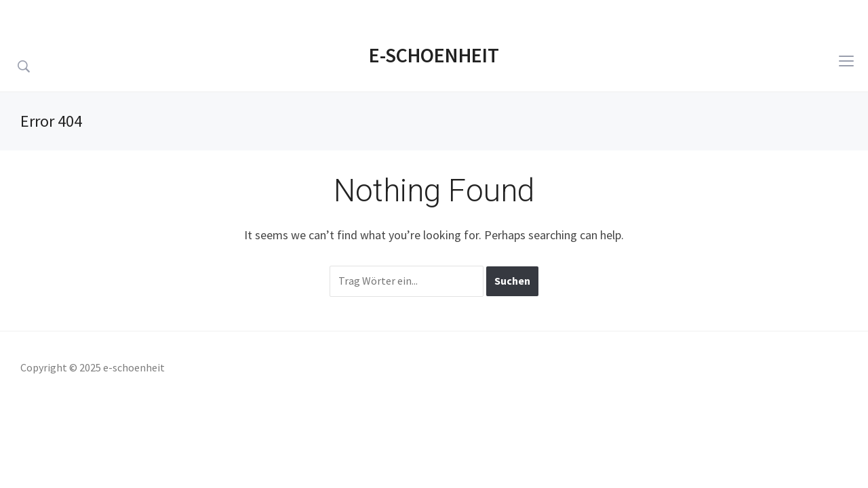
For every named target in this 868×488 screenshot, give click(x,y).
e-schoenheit (434, 55)
